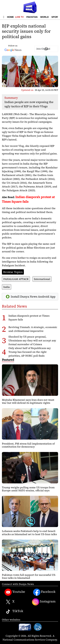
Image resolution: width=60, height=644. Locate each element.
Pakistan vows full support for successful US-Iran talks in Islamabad (29, 576)
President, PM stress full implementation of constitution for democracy (28, 445)
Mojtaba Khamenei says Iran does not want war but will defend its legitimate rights (28, 401)
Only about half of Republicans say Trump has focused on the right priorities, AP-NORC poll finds (30, 352)
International (42, 279)
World (44, 17)
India (7, 287)
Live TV (19, 17)
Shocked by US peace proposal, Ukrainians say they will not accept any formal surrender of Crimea (32, 340)
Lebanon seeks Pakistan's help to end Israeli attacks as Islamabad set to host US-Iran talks (29, 533)
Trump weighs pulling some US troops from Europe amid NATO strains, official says (28, 489)
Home (10, 17)
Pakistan (32, 17)
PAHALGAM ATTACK (16, 279)
